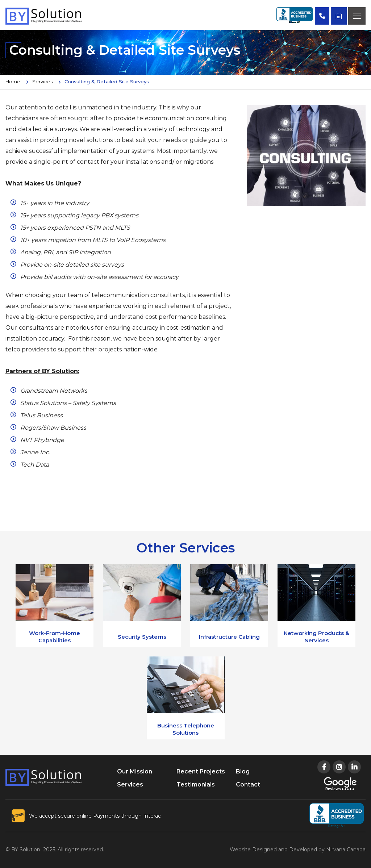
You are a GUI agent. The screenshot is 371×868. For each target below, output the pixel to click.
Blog (243, 771)
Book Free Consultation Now (339, 16)
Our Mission (135, 771)
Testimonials (196, 784)
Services (42, 82)
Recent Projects (201, 771)
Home (13, 82)
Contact (248, 784)
